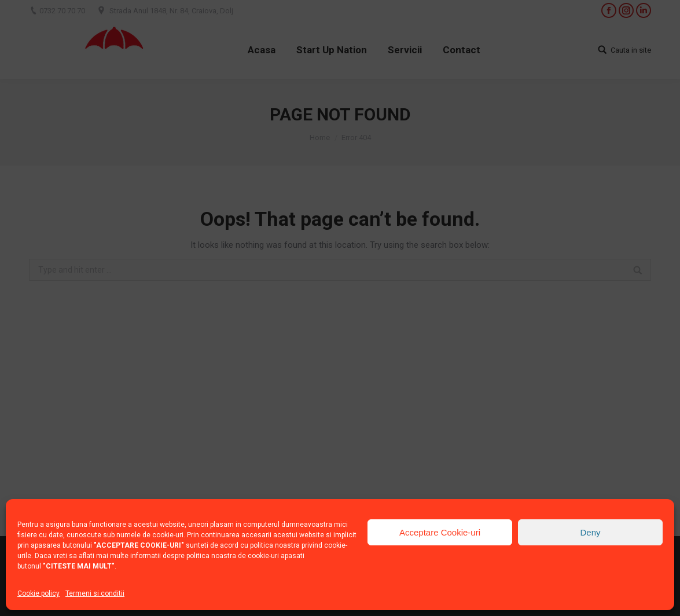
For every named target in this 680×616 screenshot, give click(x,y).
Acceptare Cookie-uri (440, 532)
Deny (590, 532)
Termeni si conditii (95, 593)
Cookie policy (38, 593)
